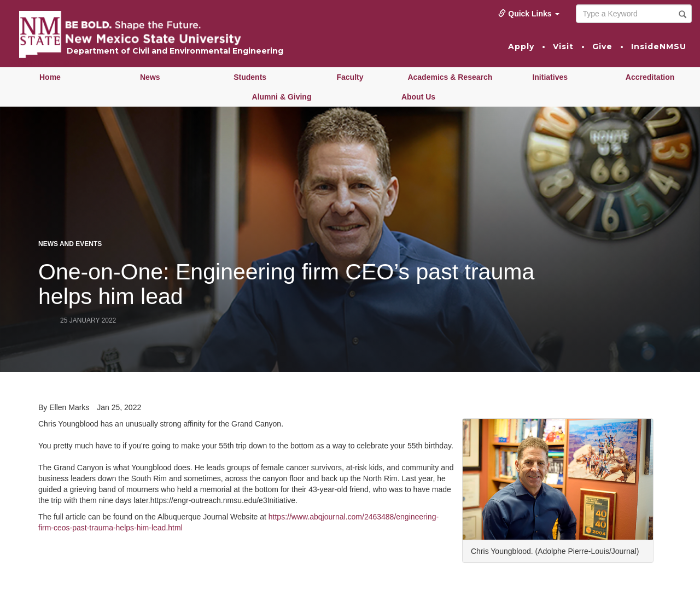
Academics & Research (450, 77)
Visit (563, 46)
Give (602, 46)
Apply (521, 46)
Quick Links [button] (529, 13)
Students (250, 77)
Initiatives (550, 77)
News (150, 77)
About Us (418, 97)
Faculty (350, 77)
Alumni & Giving (282, 97)
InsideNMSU (659, 46)
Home (50, 77)
